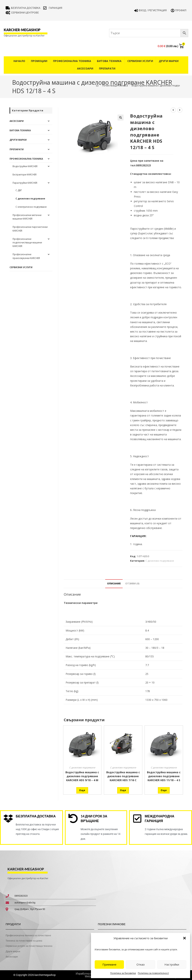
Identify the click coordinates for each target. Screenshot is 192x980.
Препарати (107, 68)
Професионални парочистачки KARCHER (30, 229)
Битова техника (109, 61)
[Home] (97, 85)
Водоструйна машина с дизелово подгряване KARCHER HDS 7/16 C (123, 776)
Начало (19, 61)
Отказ (141, 964)
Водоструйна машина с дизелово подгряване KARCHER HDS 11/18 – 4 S (164, 776)
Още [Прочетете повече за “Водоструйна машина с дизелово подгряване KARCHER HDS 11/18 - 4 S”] (164, 790)
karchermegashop (45, 975)
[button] (184, 938)
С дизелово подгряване (160, 561)
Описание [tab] (114, 584)
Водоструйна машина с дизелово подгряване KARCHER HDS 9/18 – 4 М (82, 776)
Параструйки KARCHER (25, 183)
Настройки (172, 964)
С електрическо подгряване (31, 207)
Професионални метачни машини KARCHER (27, 217)
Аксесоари (85, 68)
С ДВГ (19, 190)
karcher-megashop (22, 30)
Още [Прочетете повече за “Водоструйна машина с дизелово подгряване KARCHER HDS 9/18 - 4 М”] (82, 790)
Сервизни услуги (140, 61)
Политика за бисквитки (123, 973)
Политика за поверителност (153, 973)
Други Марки (169, 61)
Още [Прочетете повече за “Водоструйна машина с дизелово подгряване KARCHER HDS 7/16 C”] (123, 790)
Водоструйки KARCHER (25, 166)
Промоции (39, 61)
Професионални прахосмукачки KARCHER (26, 256)
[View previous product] (173, 110)
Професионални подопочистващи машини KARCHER (27, 243)
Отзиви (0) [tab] (132, 584)
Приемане (109, 964)
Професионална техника (72, 61)
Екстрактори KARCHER (25, 175)
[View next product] (180, 110)
